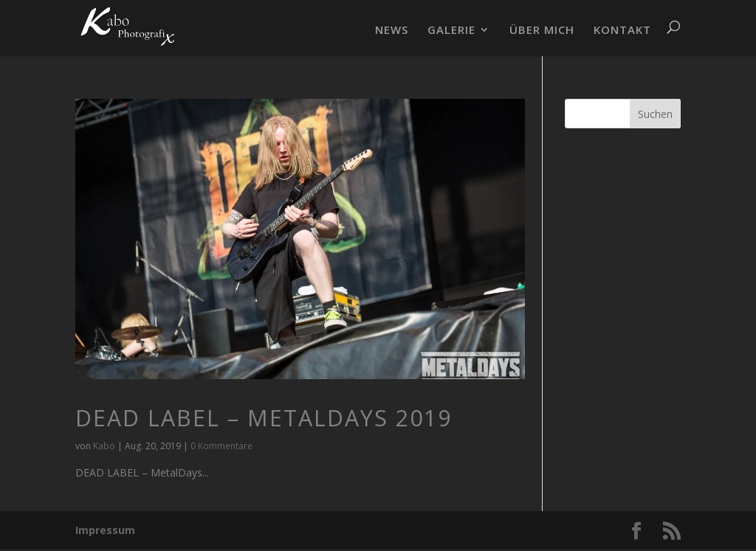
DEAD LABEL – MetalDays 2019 (264, 418)
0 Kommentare (221, 446)
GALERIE (451, 31)
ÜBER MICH (542, 31)
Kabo (104, 446)
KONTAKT (622, 31)
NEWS (392, 31)
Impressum (105, 530)
